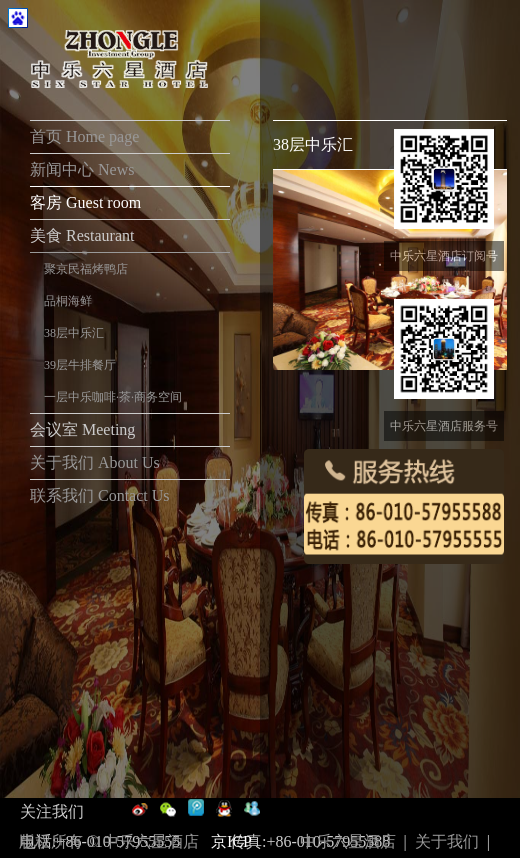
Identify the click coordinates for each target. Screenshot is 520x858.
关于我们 (447, 841)
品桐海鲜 (68, 301)
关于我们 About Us (95, 462)
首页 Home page (84, 136)
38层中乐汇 (74, 333)
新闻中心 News (84, 169)
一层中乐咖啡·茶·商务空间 (113, 397)
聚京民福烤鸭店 (86, 269)
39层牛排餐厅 (80, 365)
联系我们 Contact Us (100, 495)
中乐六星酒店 (348, 841)
